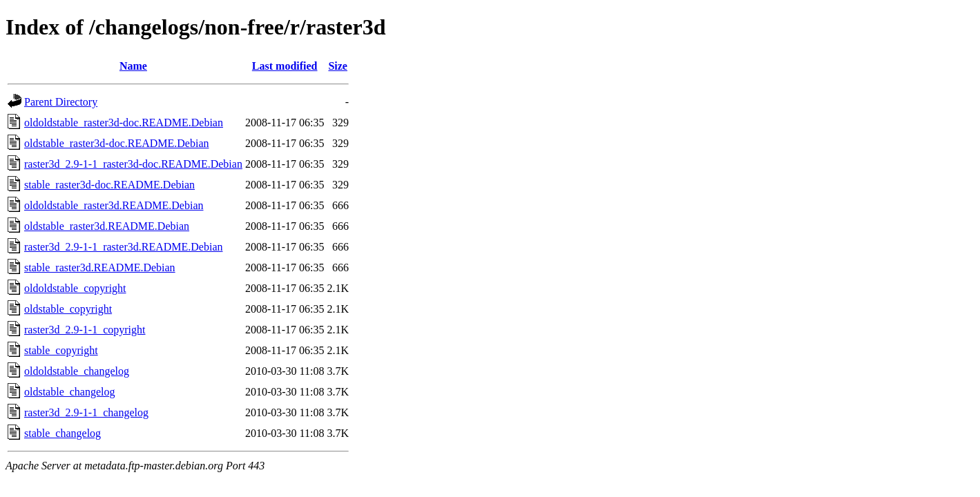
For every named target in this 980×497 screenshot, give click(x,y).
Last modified (285, 66)
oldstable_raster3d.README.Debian (107, 226)
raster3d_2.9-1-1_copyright (85, 330)
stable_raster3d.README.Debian (100, 267)
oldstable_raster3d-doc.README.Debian (116, 143)
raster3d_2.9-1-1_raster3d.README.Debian (123, 247)
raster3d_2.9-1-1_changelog (86, 412)
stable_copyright (61, 350)
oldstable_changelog (70, 392)
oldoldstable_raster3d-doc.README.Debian (124, 123)
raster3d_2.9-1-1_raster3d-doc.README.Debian (133, 164)
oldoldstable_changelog (77, 371)
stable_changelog (63, 433)
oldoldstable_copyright (75, 288)
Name (133, 66)
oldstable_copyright (68, 309)
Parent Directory (61, 102)
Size (338, 66)
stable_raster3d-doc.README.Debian (109, 185)
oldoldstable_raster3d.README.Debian (114, 205)
